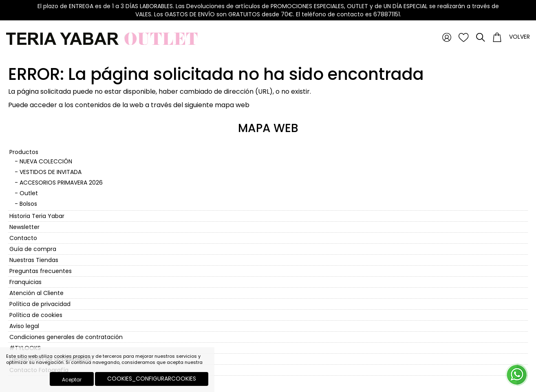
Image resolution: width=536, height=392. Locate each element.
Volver (519, 37)
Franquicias (25, 282)
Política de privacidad (40, 304)
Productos (24, 152)
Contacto (23, 238)
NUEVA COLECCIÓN (46, 161)
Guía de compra (33, 249)
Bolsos (28, 204)
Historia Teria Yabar (37, 216)
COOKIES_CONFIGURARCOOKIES (152, 379)
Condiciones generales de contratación (66, 337)
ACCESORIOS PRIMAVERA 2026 (61, 183)
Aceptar (72, 380)
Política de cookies (36, 315)
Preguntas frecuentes (41, 271)
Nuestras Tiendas (34, 260)
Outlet (29, 193)
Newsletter (24, 227)
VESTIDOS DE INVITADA (51, 172)
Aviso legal (24, 326)
